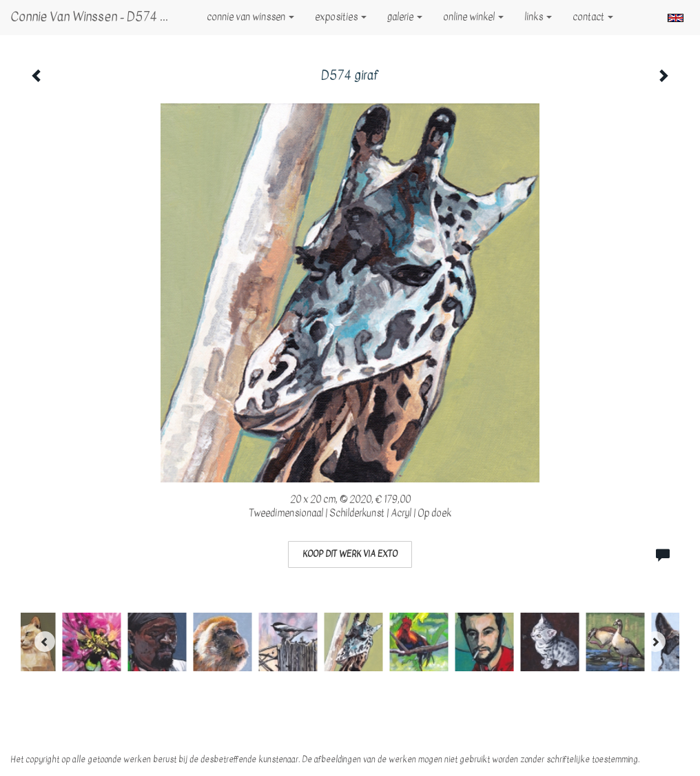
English (676, 18)
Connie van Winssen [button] (250, 17)
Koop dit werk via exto (350, 554)
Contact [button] (593, 17)
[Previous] (45, 642)
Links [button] (538, 17)
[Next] (655, 642)
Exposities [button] (341, 17)
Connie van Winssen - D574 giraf (98, 17)
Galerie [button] (405, 17)
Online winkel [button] (473, 17)
